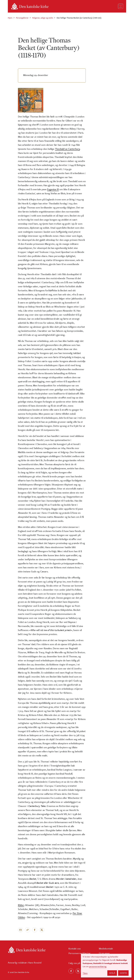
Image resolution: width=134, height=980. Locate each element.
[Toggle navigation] (121, 6)
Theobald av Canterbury (67, 149)
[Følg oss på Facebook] (71, 971)
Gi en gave (104, 953)
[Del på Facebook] (35, 930)
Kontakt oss (75, 948)
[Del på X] (42, 930)
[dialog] (106, 966)
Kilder (21, 905)
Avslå (112, 973)
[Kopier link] (28, 930)
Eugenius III (53, 189)
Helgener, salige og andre (43, 18)
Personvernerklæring (79, 953)
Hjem (10, 18)
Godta (123, 973)
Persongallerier (22, 18)
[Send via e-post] (20, 930)
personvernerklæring (98, 966)
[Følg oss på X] (78, 971)
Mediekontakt (106, 948)
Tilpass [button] (85, 973)
